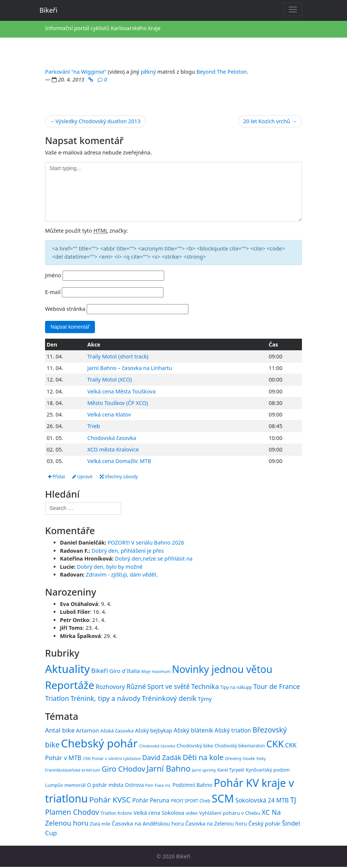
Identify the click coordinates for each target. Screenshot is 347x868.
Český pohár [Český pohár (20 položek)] (265, 824)
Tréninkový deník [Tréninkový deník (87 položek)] (169, 699)
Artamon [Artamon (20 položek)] (87, 731)
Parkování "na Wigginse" (76, 72)
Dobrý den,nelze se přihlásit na (154, 560)
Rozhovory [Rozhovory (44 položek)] (110, 687)
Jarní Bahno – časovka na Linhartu (130, 369)
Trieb (94, 427)
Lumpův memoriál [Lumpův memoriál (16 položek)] (65, 786)
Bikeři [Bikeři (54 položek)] (100, 671)
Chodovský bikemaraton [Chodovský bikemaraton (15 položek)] (240, 746)
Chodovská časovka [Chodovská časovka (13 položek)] (157, 747)
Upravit (84, 477)
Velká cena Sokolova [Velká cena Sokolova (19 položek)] (159, 814)
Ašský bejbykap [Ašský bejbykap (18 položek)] (154, 731)
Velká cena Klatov (109, 415)
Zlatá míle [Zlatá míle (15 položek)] (100, 824)
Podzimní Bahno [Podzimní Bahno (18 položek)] (192, 786)
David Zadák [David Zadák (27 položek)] (162, 758)
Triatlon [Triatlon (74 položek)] (57, 699)
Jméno (53, 275)
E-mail (53, 292)
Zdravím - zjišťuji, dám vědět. (122, 576)
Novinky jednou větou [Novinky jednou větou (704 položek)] (222, 670)
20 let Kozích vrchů (267, 121)
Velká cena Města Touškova (122, 392)
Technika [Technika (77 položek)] (205, 687)
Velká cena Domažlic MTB (119, 462)
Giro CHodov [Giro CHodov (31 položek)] (123, 770)
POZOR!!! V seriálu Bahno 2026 (146, 543)
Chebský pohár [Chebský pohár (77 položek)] (99, 744)
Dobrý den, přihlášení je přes (128, 551)
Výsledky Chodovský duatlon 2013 (98, 121)
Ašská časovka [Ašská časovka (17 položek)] (117, 731)
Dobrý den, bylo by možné (110, 567)
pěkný (148, 72)
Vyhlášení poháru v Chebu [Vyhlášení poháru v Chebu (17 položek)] (230, 814)
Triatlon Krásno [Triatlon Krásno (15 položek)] (116, 814)
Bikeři (48, 10)
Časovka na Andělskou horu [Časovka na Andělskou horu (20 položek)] (148, 824)
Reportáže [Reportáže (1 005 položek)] (70, 686)
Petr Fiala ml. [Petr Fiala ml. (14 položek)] (158, 786)
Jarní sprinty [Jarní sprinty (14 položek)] (204, 771)
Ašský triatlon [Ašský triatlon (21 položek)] (233, 731)
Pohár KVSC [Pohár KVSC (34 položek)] (110, 801)
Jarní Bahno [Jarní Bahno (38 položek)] (169, 770)
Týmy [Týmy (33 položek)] (205, 699)
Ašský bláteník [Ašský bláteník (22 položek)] (193, 731)
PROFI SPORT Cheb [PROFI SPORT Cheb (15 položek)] (190, 802)
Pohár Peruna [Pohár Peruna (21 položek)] (151, 801)
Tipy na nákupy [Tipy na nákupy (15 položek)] (236, 688)
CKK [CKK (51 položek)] (275, 744)
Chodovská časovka (112, 438)
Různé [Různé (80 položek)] (136, 687)
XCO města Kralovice (113, 450)
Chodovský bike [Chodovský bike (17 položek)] (195, 746)
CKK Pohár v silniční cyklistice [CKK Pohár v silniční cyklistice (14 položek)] (112, 759)
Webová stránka (65, 309)
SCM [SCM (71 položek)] (223, 799)
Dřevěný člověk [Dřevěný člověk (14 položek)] (240, 759)
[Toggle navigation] (293, 9)
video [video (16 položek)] (192, 814)
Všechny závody (123, 477)
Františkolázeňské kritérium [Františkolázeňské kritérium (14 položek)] (73, 771)
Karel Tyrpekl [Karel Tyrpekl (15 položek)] (231, 771)
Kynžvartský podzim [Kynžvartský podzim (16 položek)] (268, 771)
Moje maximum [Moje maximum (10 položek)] (156, 672)
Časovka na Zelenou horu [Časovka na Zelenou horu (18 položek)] (216, 824)
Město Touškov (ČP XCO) (118, 403)
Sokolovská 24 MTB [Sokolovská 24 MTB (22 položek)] (262, 801)
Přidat (57, 477)
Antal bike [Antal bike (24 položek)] (60, 731)
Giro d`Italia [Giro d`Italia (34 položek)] (125, 671)
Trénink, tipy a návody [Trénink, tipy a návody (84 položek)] (105, 699)
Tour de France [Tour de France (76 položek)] (276, 687)
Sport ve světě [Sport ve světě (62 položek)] (169, 687)
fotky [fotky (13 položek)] (261, 759)
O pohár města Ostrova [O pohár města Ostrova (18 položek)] (116, 786)
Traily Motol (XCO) (110, 380)
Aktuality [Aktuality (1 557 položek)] (67, 670)
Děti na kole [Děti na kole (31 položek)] (203, 758)
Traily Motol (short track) (118, 357)
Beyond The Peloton (222, 72)
